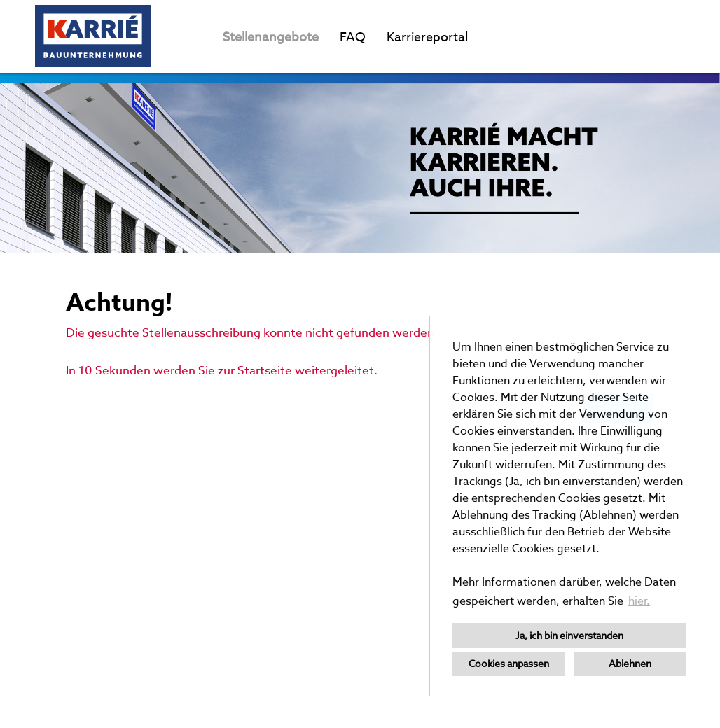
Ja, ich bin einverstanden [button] (569, 635)
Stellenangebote (271, 37)
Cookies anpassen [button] (509, 663)
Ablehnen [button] (630, 663)
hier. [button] (639, 601)
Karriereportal (427, 37)
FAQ (353, 37)
